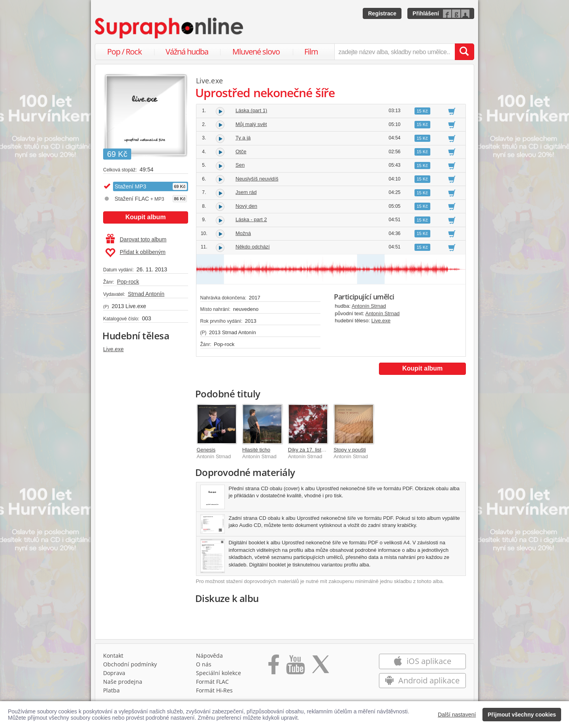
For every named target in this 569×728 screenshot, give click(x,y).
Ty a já (243, 138)
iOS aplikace (422, 661)
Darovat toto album (136, 239)
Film (311, 52)
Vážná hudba (187, 52)
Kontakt (113, 656)
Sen (240, 165)
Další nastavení (457, 715)
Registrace (382, 13)
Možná (243, 233)
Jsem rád (246, 192)
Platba (111, 690)
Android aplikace (422, 680)
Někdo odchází (253, 247)
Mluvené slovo (256, 52)
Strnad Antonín (146, 294)
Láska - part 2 (251, 219)
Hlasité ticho (256, 450)
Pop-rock (128, 282)
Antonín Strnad (369, 306)
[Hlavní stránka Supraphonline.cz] (170, 28)
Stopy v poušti (350, 450)
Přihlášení (426, 13)
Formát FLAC (212, 682)
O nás (204, 664)
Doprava (114, 673)
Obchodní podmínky (130, 664)
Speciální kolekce (219, 673)
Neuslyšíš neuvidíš (257, 179)
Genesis (206, 450)
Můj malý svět (251, 124)
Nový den (246, 206)
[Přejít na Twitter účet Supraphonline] (320, 667)
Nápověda (209, 656)
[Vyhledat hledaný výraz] (464, 52)
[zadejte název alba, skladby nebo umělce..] (395, 52)
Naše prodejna (123, 682)
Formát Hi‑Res (215, 690)
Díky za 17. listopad (310, 450)
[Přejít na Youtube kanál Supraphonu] (295, 667)
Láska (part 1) (251, 110)
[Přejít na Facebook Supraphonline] (274, 667)
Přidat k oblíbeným (135, 253)
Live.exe (113, 349)
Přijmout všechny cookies (522, 715)
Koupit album (145, 217)
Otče (241, 151)
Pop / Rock (124, 52)
